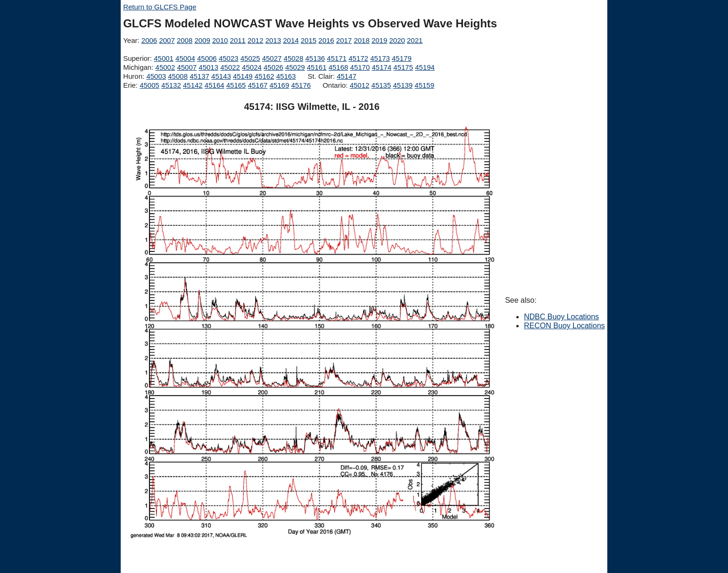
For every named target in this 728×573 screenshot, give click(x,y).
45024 (252, 67)
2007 (167, 40)
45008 (178, 76)
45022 (230, 67)
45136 (315, 58)
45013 (208, 67)
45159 (424, 85)
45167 (258, 85)
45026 (273, 67)
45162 (265, 76)
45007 (187, 67)
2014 (291, 40)
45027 (272, 58)
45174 (381, 67)
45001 (164, 58)
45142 (193, 85)
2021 (415, 40)
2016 (326, 40)
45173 (380, 58)
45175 (403, 67)
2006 (149, 40)
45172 (358, 58)
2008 (185, 40)
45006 (207, 58)
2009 (202, 40)
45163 (286, 76)
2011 (238, 40)
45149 (243, 76)
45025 (250, 58)
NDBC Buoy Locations (561, 317)
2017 (344, 40)
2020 (397, 40)
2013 (273, 40)
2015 (309, 40)
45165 (236, 85)
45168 (339, 67)
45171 (337, 58)
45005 (149, 85)
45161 (317, 67)
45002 (165, 67)
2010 (220, 40)
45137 (199, 76)
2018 (361, 40)
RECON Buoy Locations (564, 326)
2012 (255, 40)
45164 (215, 85)
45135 (381, 85)
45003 (156, 76)
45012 (360, 85)
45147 (347, 76)
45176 (301, 85)
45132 (171, 85)
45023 (229, 58)
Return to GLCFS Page (160, 7)
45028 (294, 58)
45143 (221, 76)
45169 (280, 85)
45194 (425, 67)
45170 (360, 67)
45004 (185, 58)
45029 (295, 67)
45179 (402, 58)
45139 (403, 85)
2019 (379, 40)
